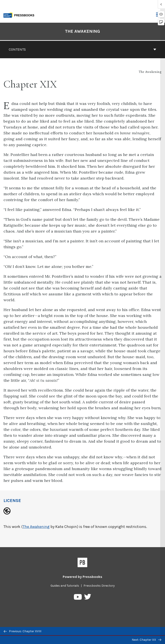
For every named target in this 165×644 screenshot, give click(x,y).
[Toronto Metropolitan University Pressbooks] (20, 15)
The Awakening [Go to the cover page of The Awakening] (82, 31)
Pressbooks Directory (99, 586)
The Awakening (36, 527)
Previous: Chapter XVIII (23, 631)
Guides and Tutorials (65, 586)
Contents (82, 49)
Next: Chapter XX (147, 640)
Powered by (82, 577)
